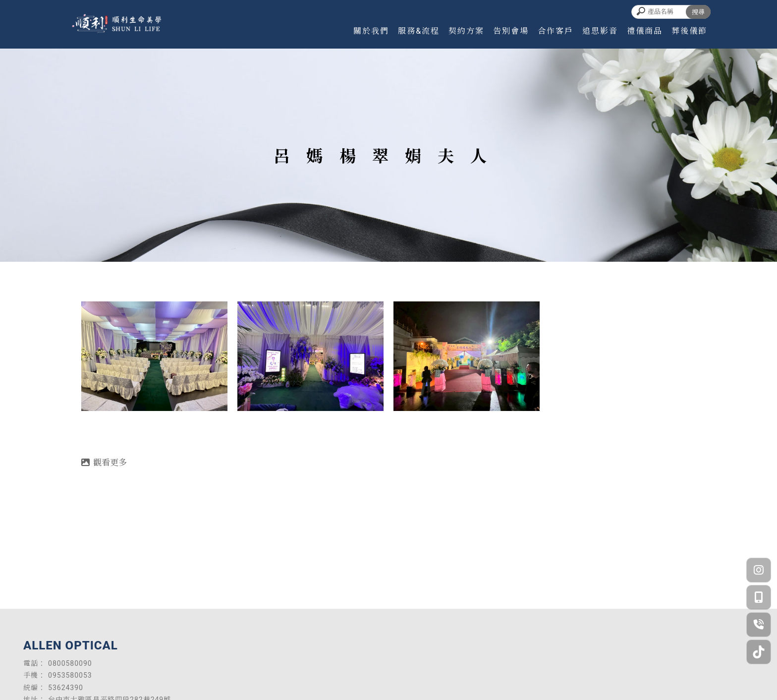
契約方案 (466, 31)
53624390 (66, 688)
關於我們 (371, 31)
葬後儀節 (689, 31)
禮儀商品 (645, 31)
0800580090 (70, 663)
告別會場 (511, 31)
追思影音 (600, 31)
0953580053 (70, 675)
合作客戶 (555, 31)
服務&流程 (419, 31)
